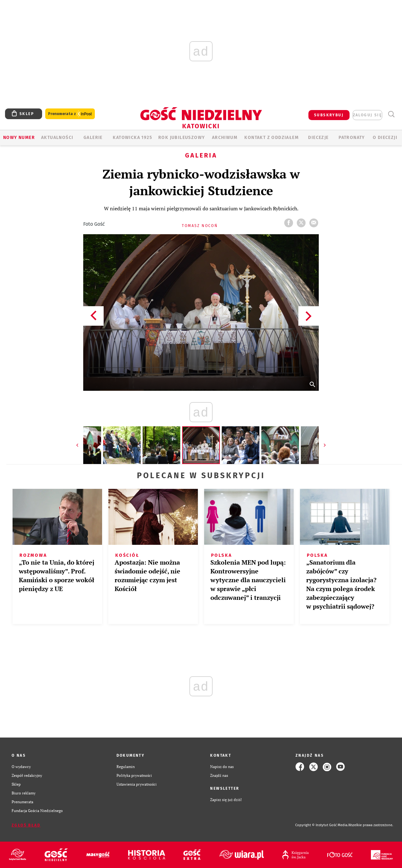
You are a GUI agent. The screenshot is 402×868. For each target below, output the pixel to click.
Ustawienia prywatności (137, 784)
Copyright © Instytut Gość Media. (322, 825)
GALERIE (93, 138)
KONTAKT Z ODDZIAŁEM (272, 138)
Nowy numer (19, 138)
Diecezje (318, 138)
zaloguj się (367, 115)
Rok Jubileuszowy (182, 138)
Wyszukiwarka (391, 114)
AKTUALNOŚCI (57, 138)
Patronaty (352, 138)
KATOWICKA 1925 (132, 138)
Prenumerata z (70, 114)
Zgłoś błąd (26, 825)
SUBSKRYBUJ (329, 115)
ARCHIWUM (225, 138)
